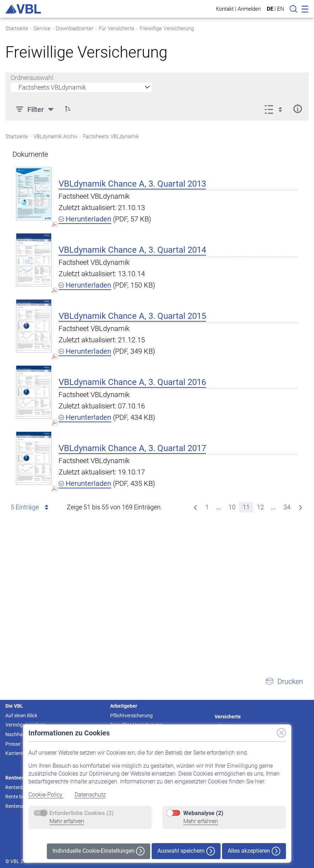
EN (281, 9)
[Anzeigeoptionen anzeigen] (275, 109)
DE (270, 9)
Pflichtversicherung (131, 716)
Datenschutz (90, 795)
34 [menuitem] (289, 506)
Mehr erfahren (67, 821)
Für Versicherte (117, 28)
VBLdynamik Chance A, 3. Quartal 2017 (132, 448)
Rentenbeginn (21, 787)
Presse (13, 744)
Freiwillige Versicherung (167, 28)
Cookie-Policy (46, 795)
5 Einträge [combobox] (31, 507)
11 (248, 506)
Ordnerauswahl (32, 78)
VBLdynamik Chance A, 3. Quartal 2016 (132, 382)
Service (42, 28)
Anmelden (249, 9)
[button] (284, 681)
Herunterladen (85, 219)
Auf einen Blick (21, 716)
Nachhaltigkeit (21, 734)
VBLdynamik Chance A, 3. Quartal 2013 (132, 184)
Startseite (17, 28)
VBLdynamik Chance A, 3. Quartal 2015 (132, 316)
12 (262, 506)
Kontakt (225, 9)
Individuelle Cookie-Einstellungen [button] (99, 851)
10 (234, 506)
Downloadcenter (75, 28)
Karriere (14, 753)
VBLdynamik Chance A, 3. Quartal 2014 (132, 250)
